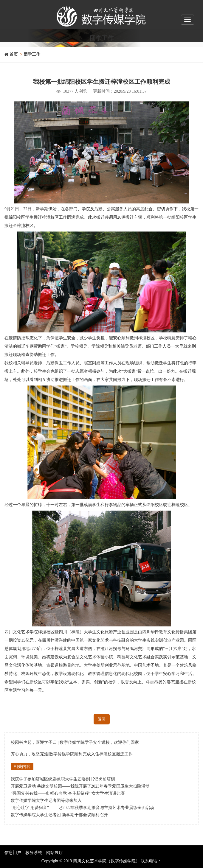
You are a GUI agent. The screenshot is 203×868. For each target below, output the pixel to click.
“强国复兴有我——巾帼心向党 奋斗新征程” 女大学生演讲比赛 (68, 793)
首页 (11, 54)
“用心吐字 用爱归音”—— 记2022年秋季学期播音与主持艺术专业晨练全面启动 (82, 808)
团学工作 (32, 54)
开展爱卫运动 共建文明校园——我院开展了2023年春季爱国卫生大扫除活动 (80, 786)
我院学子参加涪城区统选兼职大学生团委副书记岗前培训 (63, 779)
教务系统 (34, 853)
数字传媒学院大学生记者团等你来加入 (46, 801)
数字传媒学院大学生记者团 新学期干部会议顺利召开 (59, 815)
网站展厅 (55, 853)
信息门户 (13, 853)
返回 (102, 719)
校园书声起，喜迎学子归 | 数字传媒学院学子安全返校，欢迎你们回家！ (77, 742)
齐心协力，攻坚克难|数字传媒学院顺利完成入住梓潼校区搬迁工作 (72, 754)
